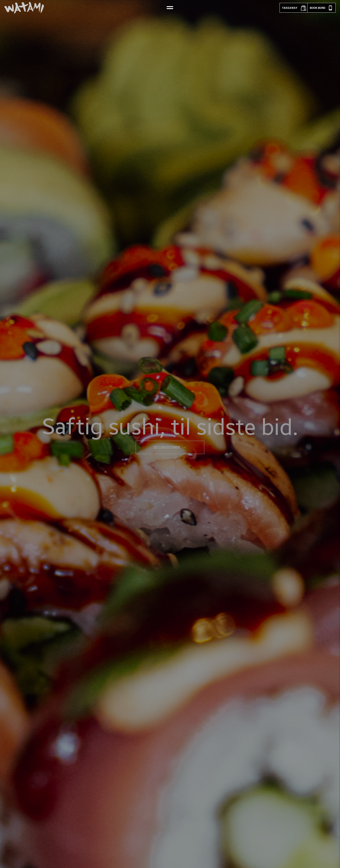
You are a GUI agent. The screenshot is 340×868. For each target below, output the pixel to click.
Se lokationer (170, 447)
